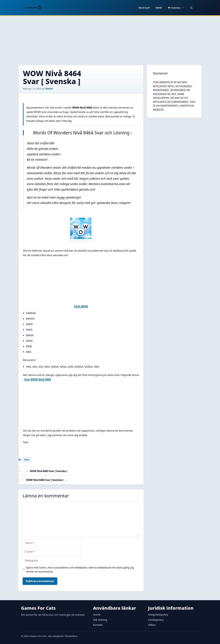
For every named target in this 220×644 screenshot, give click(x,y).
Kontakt (98, 625)
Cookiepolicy (156, 620)
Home (97, 615)
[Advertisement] (110, 39)
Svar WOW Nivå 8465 (38, 379)
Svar (27, 460)
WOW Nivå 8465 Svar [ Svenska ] (45, 480)
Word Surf (144, 8)
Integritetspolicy (158, 615)
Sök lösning (100, 620)
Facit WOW (81, 306)
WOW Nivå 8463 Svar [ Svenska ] (49, 471)
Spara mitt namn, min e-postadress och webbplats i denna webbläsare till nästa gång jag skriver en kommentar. (80, 569)
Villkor (152, 625)
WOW (159, 8)
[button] (191, 8)
